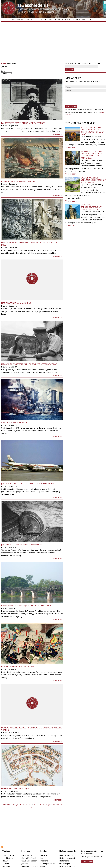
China (43, 866)
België (43, 858)
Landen (29, 20)
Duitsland (44, 861)
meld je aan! (87, 862)
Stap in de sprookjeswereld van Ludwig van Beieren (92, 207)
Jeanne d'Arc (26, 863)
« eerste (6, 804)
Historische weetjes (68, 866)
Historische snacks (80, 20)
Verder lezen (58, 135)
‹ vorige (15, 804)
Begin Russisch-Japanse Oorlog (18, 181)
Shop (92, 20)
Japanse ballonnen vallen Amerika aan (23, 545)
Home (14, 20)
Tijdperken (48, 20)
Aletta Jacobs (27, 855)
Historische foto (66, 855)
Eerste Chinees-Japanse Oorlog (18, 667)
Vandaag (21, 20)
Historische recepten (68, 858)
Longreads (7, 866)
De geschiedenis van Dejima (16, 788)
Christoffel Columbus (30, 858)
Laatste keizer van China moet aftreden (23, 123)
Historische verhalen (63, 20)
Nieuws (5, 861)
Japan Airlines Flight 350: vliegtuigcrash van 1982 (28, 484)
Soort (4, 71)
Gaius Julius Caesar (29, 861)
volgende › (50, 804)
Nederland (45, 855)
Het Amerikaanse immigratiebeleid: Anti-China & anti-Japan (31, 244)
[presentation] (84, 97)
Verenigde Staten (48, 863)
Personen (38, 20)
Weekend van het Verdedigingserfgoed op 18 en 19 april (93, 180)
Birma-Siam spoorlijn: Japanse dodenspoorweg (27, 606)
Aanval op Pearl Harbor (14, 422)
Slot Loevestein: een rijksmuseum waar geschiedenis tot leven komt (93, 131)
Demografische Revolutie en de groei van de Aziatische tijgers (32, 729)
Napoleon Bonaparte (30, 866)
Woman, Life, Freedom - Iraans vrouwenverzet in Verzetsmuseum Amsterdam (92, 155)
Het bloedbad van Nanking (16, 303)
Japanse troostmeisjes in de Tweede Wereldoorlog (29, 364)
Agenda (6, 863)
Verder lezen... (71, 147)
